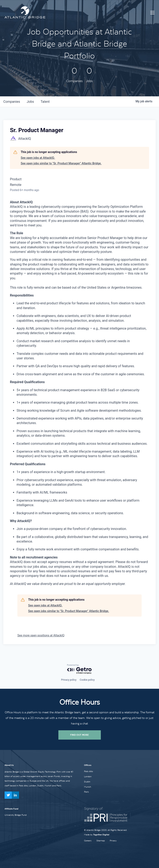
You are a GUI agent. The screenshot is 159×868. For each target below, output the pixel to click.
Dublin (87, 782)
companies (12, 102)
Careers (88, 841)
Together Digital (101, 835)
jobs (30, 102)
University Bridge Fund (16, 815)
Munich (88, 787)
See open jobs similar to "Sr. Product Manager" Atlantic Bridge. (61, 163)
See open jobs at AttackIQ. (38, 158)
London (88, 776)
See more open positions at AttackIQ (41, 635)
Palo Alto (89, 771)
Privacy (113, 841)
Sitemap (101, 841)
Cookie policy (87, 680)
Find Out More (79, 735)
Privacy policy (69, 680)
